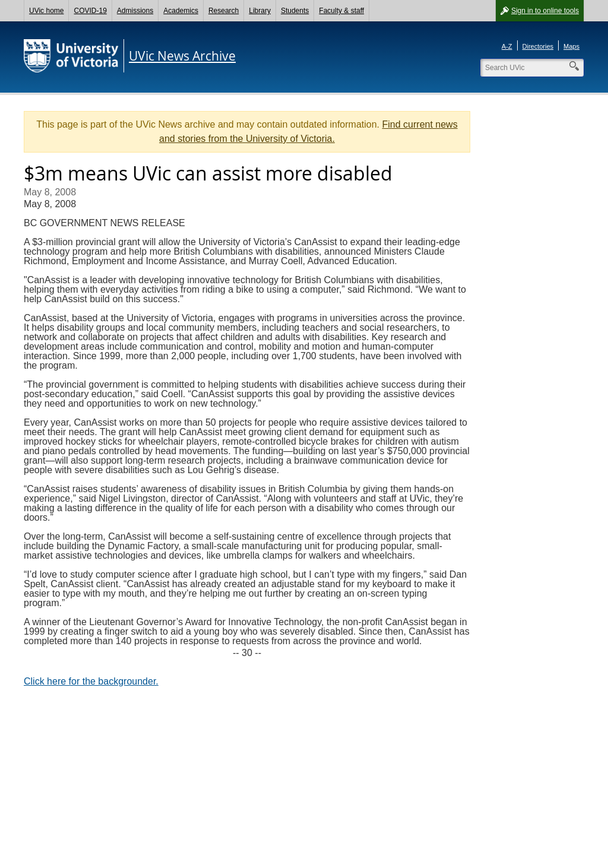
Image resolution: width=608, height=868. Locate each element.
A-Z (507, 46)
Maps (571, 46)
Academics (181, 11)
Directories (538, 46)
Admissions (135, 11)
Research (224, 11)
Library (260, 11)
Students (295, 11)
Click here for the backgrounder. (91, 681)
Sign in (545, 11)
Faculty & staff (341, 11)
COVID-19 (90, 11)
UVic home (46, 11)
